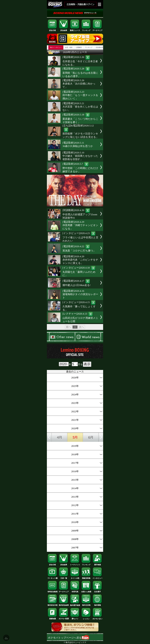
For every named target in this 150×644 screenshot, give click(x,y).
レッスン (86, 618)
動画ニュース (75, 30)
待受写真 (75, 591)
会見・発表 (69, 47)
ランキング (86, 30)
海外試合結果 (64, 604)
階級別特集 (86, 577)
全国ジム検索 (86, 591)
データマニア (97, 30)
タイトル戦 (75, 577)
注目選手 (97, 591)
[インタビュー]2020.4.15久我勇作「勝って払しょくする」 (79, 306)
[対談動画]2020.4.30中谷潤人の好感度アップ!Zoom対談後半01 (80, 214)
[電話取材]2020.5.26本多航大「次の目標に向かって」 (79, 84)
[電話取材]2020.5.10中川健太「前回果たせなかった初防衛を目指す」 (80, 156)
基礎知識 (52, 618)
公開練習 (79, 47)
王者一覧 (64, 577)
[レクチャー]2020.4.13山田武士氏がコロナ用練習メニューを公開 (80, 318)
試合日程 (52, 30)
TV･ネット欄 (52, 577)
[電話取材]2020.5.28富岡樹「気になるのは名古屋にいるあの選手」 (80, 72)
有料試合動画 (52, 591)
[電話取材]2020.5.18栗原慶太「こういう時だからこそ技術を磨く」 (80, 118)
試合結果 (64, 30)
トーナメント (75, 564)
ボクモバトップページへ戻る (68, 638)
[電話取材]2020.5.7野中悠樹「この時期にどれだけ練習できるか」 (80, 168)
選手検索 (97, 564)
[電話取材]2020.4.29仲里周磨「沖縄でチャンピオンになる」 (80, 225)
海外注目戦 (86, 604)
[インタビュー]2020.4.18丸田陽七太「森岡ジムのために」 (79, 271)
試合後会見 (99, 47)
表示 (87, 364)
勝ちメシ (75, 618)
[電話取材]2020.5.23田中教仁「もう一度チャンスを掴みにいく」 (80, 95)
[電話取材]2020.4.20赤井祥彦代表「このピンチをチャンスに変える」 (80, 260)
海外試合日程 (52, 604)
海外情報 (97, 604)
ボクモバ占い (97, 618)
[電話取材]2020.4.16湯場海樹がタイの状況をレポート (80, 294)
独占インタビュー (56, 47)
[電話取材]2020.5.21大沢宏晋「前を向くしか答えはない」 (80, 107)
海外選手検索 (75, 604)
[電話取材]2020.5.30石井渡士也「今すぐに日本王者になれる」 (80, 61)
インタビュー (97, 577)
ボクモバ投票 (64, 618)
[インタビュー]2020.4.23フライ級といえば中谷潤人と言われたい (80, 237)
